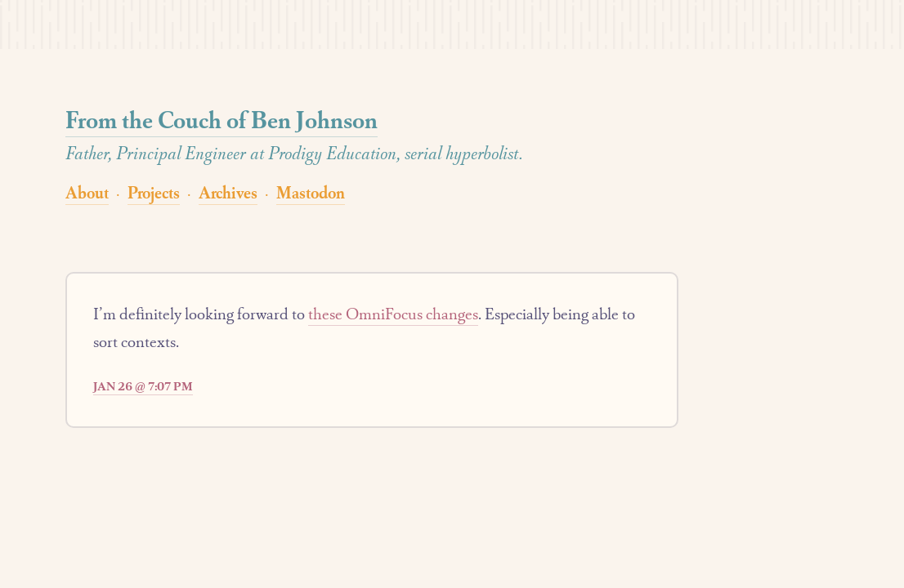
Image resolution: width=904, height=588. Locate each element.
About (87, 192)
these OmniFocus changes (393, 314)
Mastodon (311, 192)
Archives (228, 192)
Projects (154, 192)
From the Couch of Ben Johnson (222, 120)
